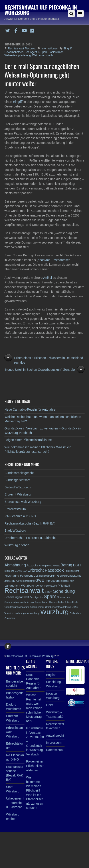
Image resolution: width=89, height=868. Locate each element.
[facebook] (16, 30)
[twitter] (8, 30)
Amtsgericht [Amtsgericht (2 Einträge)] (45, 566)
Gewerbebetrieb (14, 52)
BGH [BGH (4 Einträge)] (77, 565)
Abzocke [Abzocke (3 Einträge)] (32, 565)
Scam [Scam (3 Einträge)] (48, 592)
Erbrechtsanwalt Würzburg (23, 502)
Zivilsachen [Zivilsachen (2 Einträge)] (75, 613)
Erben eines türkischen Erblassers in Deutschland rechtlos (44, 360)
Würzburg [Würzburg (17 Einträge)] (54, 612)
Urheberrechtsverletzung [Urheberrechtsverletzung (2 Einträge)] (58, 607)
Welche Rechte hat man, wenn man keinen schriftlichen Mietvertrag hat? (34, 708)
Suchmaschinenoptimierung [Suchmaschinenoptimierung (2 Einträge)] (19, 602)
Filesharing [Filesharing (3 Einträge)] (12, 576)
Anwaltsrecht (55, 735)
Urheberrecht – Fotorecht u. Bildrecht (30, 538)
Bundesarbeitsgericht (19, 473)
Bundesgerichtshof (17, 480)
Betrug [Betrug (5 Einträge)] (66, 565)
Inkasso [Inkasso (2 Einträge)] (65, 581)
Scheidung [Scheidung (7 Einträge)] (64, 591)
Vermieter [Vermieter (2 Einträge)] (10, 613)
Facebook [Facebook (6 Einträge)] (54, 570)
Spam (44, 52)
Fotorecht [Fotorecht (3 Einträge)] (26, 576)
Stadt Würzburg (15, 531)
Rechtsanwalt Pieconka (22, 49)
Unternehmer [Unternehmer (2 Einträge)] (37, 607)
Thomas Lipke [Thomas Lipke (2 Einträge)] (56, 602)
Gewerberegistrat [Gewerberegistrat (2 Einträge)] (25, 581)
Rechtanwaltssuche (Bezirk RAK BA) (30, 523)
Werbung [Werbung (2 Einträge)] (35, 613)
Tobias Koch (56, 52)
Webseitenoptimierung (18, 55)
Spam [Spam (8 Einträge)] (50, 596)
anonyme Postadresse (53, 260)
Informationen (50, 49)
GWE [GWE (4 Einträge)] (40, 580)
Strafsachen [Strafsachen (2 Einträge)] (64, 597)
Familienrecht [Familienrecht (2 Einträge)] (72, 571)
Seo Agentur (32, 52)
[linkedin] (32, 30)
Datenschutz (55, 750)
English (51, 675)
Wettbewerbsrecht (43, 55)
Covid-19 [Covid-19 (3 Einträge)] (20, 571)
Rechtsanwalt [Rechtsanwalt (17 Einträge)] (24, 590)
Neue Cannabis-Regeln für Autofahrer (30, 410)
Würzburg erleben (17, 545)
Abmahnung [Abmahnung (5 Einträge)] (15, 565)
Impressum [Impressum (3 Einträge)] (52, 581)
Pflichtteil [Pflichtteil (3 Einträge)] (64, 586)
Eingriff (68, 49)
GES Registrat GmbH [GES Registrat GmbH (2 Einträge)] (45, 576)
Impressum (54, 743)
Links (50, 705)
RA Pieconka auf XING (20, 516)
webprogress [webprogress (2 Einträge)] (22, 613)
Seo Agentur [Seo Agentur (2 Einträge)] (36, 597)
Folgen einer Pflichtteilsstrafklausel (28, 440)
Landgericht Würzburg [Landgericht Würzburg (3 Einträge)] (19, 586)
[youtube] (24, 30)
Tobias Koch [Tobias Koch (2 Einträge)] (71, 602)
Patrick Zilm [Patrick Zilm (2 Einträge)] (51, 586)
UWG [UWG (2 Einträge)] (75, 607)
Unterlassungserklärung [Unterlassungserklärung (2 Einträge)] (17, 607)
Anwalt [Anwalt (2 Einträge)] (56, 566)
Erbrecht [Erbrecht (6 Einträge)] (36, 570)
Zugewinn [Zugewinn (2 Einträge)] (10, 618)
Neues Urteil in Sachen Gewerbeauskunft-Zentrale (45, 370)
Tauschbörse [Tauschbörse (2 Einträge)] (41, 602)
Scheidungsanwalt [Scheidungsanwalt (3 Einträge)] (17, 597)
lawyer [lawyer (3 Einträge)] (39, 586)
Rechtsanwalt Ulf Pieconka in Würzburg (30, 656)
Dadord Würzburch (18, 487)
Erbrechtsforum (15, 509)
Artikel (48, 278)
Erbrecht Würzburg (17, 494)
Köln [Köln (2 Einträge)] (72, 581)
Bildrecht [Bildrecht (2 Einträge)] (9, 571)
